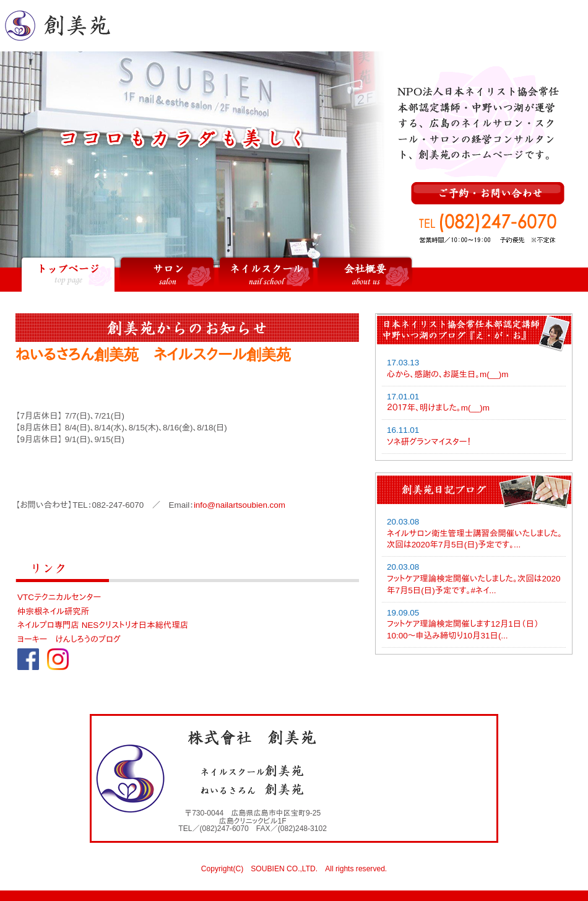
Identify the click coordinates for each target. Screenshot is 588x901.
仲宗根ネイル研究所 (53, 612)
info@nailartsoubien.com (240, 505)
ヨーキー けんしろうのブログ (69, 639)
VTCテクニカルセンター (59, 597)
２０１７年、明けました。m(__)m (438, 408)
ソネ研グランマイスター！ (429, 442)
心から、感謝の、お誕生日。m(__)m (447, 374)
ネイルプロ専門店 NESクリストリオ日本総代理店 (103, 625)
